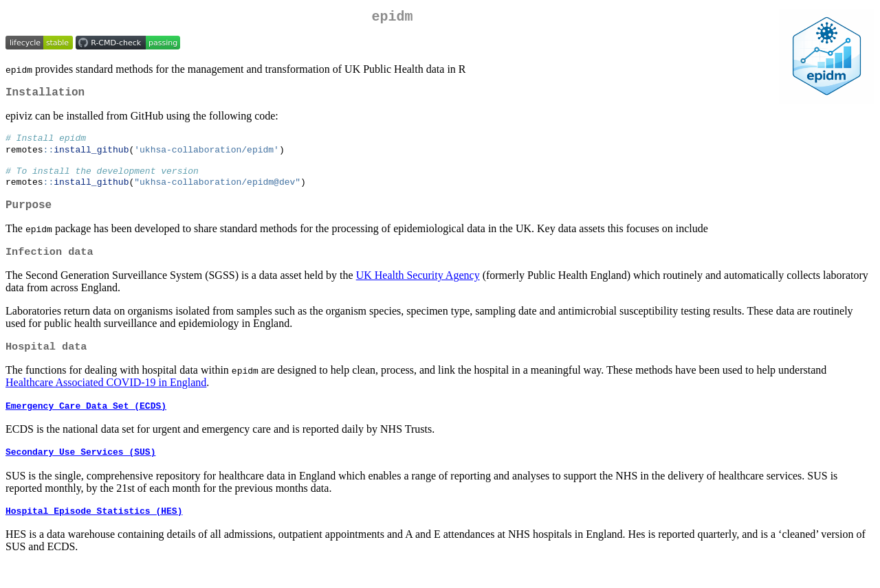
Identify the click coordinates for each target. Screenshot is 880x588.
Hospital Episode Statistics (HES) (94, 534)
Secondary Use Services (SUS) (80, 473)
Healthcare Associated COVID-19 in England (106, 400)
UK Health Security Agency (418, 292)
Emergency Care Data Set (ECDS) (86, 425)
